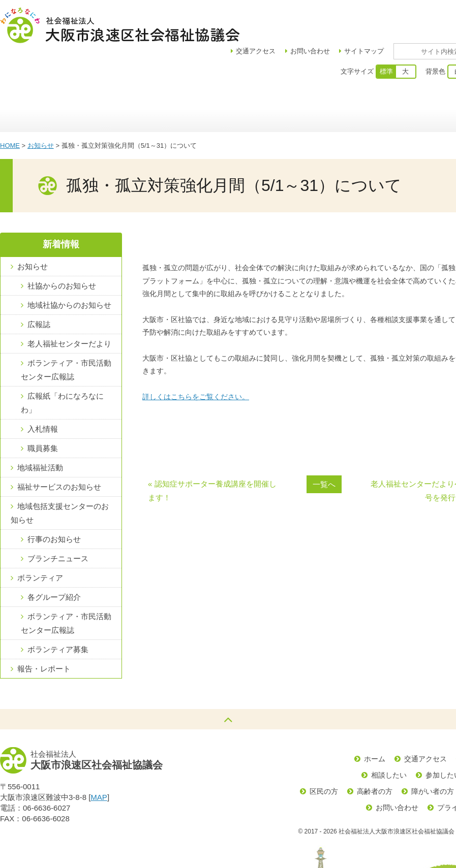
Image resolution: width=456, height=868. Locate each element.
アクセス (285, 15)
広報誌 (39, 289)
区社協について (88, 74)
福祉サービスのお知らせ (59, 451)
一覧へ (324, 449)
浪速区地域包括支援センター (243, 74)
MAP (99, 762)
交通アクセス (425, 723)
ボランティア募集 (58, 614)
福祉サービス (324, 74)
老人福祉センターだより (69, 308)
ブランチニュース (58, 523)
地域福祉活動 (40, 432)
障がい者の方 (433, 756)
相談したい (389, 740)
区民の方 (324, 756)
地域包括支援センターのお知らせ (60, 477)
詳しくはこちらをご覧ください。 (196, 361)
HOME (10, 110)
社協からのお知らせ (62, 250)
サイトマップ (393, 15)
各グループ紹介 (54, 561)
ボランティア (398, 74)
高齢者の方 (375, 756)
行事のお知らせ (54, 504)
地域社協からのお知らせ (69, 269)
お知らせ (41, 110)
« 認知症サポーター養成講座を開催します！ (212, 455)
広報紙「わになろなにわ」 (62, 367)
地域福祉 (161, 74)
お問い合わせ (340, 15)
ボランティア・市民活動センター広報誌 (66, 334)
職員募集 (43, 413)
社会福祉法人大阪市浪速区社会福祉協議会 (120, 25)
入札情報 (43, 393)
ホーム (25, 74)
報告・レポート (44, 633)
